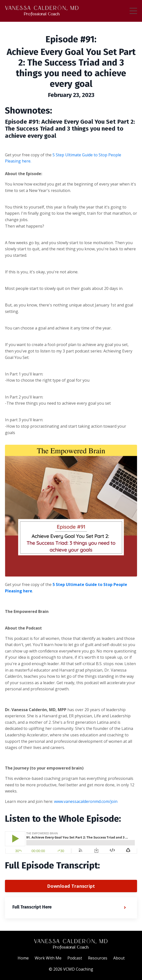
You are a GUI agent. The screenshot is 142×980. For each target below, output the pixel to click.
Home (23, 958)
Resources (98, 958)
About (119, 958)
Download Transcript (71, 886)
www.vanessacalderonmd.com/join (86, 801)
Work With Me (48, 958)
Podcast (75, 958)
